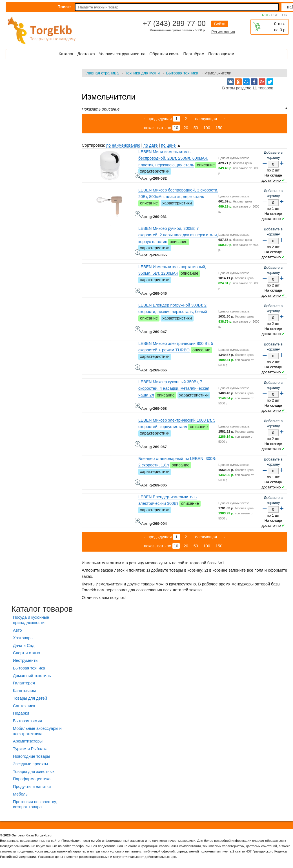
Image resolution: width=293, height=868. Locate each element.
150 (219, 128)
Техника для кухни (142, 73)
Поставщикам (221, 54)
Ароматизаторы (28, 741)
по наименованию (123, 145)
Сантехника (24, 706)
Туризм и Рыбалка (30, 749)
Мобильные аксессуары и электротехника (37, 731)
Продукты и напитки (32, 787)
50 (196, 128)
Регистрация (223, 32)
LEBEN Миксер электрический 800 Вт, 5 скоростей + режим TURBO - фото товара (138, 368)
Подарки (21, 713)
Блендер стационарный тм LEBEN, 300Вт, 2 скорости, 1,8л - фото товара (138, 483)
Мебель (20, 794)
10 (176, 128)
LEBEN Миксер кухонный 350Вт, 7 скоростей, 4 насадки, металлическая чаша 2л (174, 388)
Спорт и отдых (27, 653)
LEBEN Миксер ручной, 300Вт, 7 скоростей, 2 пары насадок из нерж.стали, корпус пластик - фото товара (138, 253)
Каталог (66, 54)
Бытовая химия (27, 721)
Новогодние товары (32, 756)
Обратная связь (164, 54)
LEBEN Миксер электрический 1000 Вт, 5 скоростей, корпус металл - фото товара (138, 444)
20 (186, 128)
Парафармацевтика (32, 779)
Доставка (86, 54)
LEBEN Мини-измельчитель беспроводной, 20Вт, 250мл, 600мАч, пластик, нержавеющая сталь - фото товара (138, 176)
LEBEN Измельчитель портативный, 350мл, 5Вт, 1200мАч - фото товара (138, 291)
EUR (284, 15)
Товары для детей (30, 698)
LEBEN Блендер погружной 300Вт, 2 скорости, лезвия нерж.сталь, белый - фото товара (138, 329)
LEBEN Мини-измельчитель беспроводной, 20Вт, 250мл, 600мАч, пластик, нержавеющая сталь (173, 158)
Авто (17, 630)
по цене (168, 145)
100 (207, 128)
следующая (206, 119)
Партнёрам (194, 54)
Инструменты (26, 660)
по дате (150, 145)
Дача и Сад (24, 646)
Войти (220, 24)
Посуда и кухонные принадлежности (31, 620)
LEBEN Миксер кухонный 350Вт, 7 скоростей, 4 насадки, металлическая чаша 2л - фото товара (138, 406)
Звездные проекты (30, 764)
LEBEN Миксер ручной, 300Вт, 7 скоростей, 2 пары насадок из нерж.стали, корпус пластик (178, 235)
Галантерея (24, 683)
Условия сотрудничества (122, 54)
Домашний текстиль (32, 676)
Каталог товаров (42, 609)
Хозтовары (23, 638)
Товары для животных (34, 772)
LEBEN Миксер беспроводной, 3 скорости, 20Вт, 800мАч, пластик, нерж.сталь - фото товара (138, 214)
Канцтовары (24, 691)
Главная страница (102, 73)
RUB (266, 15)
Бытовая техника (182, 73)
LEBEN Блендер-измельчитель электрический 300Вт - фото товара (138, 521)
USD (275, 15)
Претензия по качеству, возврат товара (35, 804)
